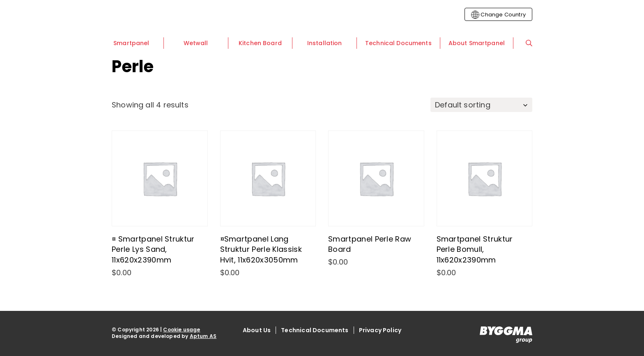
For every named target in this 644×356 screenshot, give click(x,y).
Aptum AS (203, 336)
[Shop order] (481, 105)
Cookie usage (182, 330)
